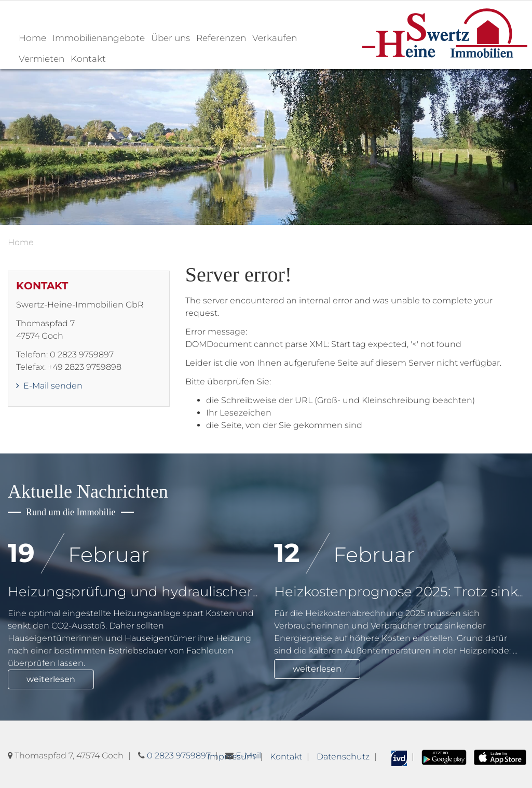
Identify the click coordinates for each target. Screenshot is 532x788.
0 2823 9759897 (179, 756)
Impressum (231, 757)
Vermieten (42, 59)
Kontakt (88, 59)
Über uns (170, 38)
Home (32, 38)
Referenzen (221, 38)
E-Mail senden (49, 386)
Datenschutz (343, 757)
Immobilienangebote (99, 38)
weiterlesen (51, 679)
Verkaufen (275, 38)
